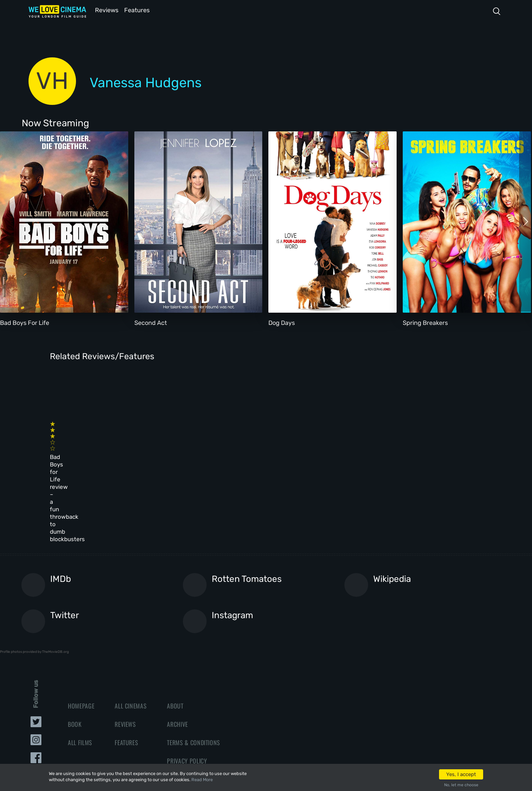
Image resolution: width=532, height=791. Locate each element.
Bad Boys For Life (25, 322)
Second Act (151, 322)
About (175, 626)
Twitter (65, 536)
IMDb (61, 500)
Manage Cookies (189, 700)
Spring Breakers (425, 322)
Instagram (232, 536)
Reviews (106, 10)
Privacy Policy (187, 681)
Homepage (81, 626)
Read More (202, 780)
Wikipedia (392, 500)
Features (139, 10)
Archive (177, 645)
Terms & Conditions (194, 663)
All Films (80, 663)
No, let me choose (461, 785)
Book (75, 645)
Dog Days (282, 322)
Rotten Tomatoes (247, 500)
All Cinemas (131, 626)
